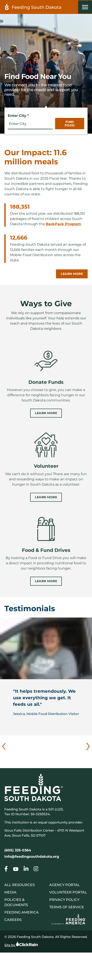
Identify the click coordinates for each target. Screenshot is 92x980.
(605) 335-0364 (18, 850)
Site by (21, 944)
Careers (13, 920)
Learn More (72, 274)
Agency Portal (65, 885)
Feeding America (21, 912)
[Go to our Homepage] (6, 870)
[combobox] (30, 124)
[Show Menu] (85, 7)
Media (10, 892)
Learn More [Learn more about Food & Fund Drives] (46, 586)
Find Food (70, 124)
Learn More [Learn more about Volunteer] (46, 502)
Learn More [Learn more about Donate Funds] (46, 418)
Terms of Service (67, 907)
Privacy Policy (64, 900)
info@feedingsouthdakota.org (32, 857)
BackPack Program (63, 224)
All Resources (20, 885)
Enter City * (18, 116)
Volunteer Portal (68, 892)
